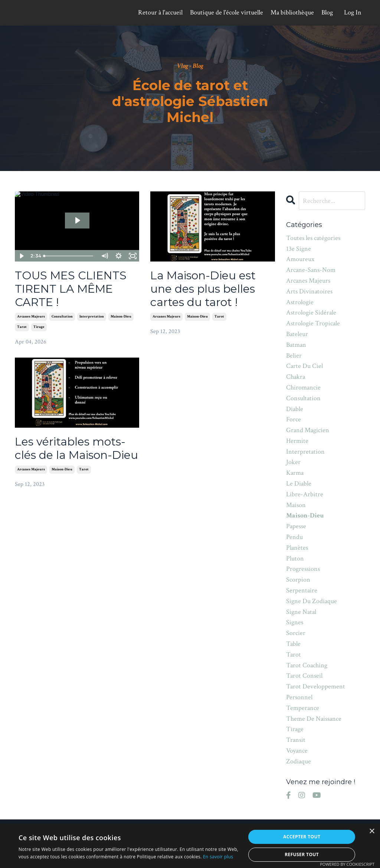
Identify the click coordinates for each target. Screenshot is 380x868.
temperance (303, 708)
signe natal (301, 612)
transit (296, 740)
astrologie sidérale (311, 313)
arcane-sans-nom (311, 270)
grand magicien (308, 430)
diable (295, 409)
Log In (353, 12)
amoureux (300, 259)
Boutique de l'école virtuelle (227, 12)
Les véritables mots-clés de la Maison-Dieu (76, 448)
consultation (62, 317)
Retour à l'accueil (160, 12)
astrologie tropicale (313, 323)
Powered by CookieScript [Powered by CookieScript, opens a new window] (347, 864)
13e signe (299, 249)
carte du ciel (304, 366)
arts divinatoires (309, 291)
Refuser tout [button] (302, 854)
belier (294, 356)
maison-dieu (121, 317)
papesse (296, 526)
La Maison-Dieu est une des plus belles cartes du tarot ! (203, 289)
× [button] (372, 831)
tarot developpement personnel (316, 692)
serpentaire (302, 590)
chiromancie (303, 387)
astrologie (300, 302)
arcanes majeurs (31, 317)
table (293, 644)
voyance (297, 751)
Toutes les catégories (313, 238)
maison (296, 505)
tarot (22, 327)
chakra (296, 377)
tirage (39, 327)
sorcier (296, 633)
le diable (299, 484)
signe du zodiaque (312, 601)
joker (293, 462)
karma (295, 473)
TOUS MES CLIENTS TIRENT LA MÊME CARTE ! (71, 289)
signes (295, 622)
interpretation (92, 317)
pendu (294, 537)
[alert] (190, 846)
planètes (297, 548)
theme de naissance (314, 719)
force (294, 419)
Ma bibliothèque (292, 12)
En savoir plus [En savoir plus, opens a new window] (218, 857)
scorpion (298, 580)
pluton (295, 558)
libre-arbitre (305, 494)
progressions (303, 569)
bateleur (297, 334)
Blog (327, 12)
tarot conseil (304, 676)
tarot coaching (307, 665)
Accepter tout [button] (302, 837)
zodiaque (299, 761)
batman (296, 345)
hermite (297, 441)
